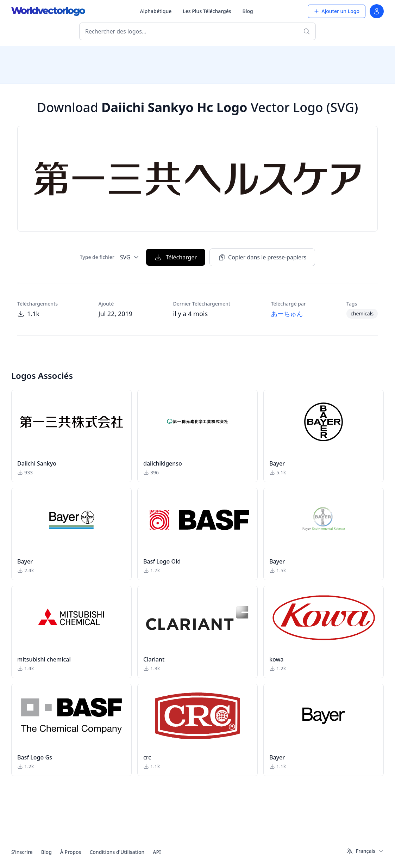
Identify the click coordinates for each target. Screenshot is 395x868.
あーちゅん (287, 314)
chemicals (362, 313)
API (157, 852)
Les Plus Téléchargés (207, 11)
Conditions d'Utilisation (117, 852)
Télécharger (176, 257)
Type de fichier (97, 257)
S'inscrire (22, 852)
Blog (248, 11)
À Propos (71, 852)
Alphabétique (156, 11)
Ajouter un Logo (337, 11)
